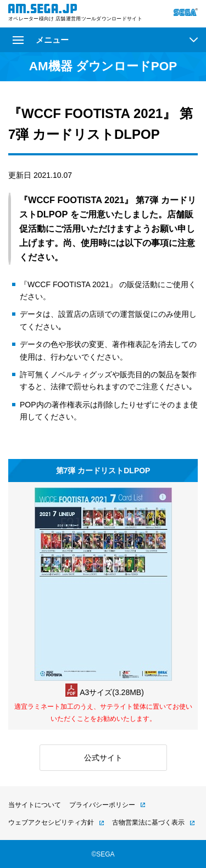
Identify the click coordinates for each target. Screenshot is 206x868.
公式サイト (103, 758)
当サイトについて (35, 805)
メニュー (41, 40)
